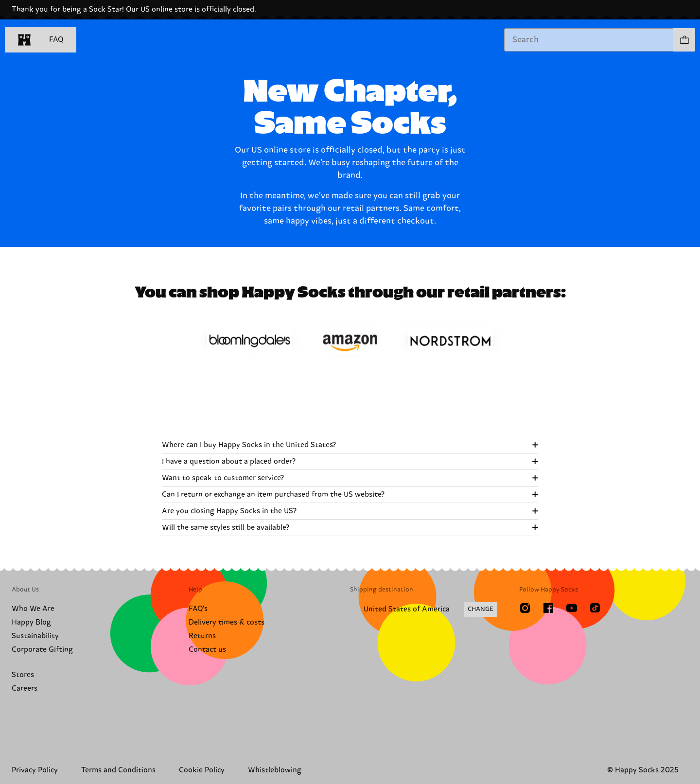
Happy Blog (31, 622)
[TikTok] (595, 608)
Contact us (207, 650)
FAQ (56, 40)
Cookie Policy (202, 770)
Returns (202, 636)
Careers (25, 688)
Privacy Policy (35, 770)
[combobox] (589, 40)
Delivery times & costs (227, 622)
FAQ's (198, 609)
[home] (24, 40)
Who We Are (33, 609)
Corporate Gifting (42, 650)
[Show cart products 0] (684, 40)
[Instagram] (525, 608)
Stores (23, 675)
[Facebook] (548, 608)
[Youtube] (572, 608)
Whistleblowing (275, 770)
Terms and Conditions (118, 770)
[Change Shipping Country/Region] (424, 610)
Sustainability (35, 636)
